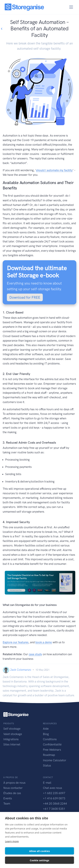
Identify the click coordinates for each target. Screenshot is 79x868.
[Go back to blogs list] (2, 29)
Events (8, 798)
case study (35, 654)
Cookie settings (40, 860)
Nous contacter (13, 788)
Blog (46, 734)
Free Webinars (52, 750)
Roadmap (49, 755)
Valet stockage (13, 734)
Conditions (50, 739)
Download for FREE (25, 297)
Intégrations (11, 739)
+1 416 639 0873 (54, 798)
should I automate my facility (54, 170)
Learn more (12, 841)
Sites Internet (12, 744)
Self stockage (12, 729)
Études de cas (12, 793)
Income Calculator (55, 760)
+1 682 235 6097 (54, 793)
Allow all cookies (40, 851)
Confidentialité (52, 744)
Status (47, 765)
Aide (46, 729)
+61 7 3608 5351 (54, 809)
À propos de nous (14, 783)
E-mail (47, 783)
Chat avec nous (52, 788)
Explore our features (16, 642)
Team (7, 804)
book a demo (44, 642)
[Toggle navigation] (71, 7)
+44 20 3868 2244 (55, 804)
